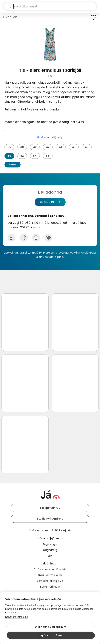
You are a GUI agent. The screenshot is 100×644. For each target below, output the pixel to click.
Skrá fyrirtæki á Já (50, 575)
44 (61, 147)
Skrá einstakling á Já (50, 581)
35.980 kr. (47, 202)
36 (9, 147)
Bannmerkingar (50, 587)
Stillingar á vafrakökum (51, 627)
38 (22, 147)
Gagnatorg (50, 550)
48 (87, 147)
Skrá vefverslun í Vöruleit (50, 569)
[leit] (50, 6)
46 (74, 147)
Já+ (50, 556)
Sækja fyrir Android (50, 519)
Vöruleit (11, 17)
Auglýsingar (50, 544)
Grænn (13, 164)
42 (48, 147)
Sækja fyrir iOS (50, 508)
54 (35, 156)
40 (35, 147)
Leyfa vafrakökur (51, 635)
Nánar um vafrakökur (17, 617)
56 (48, 156)
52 (22, 156)
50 (9, 156)
